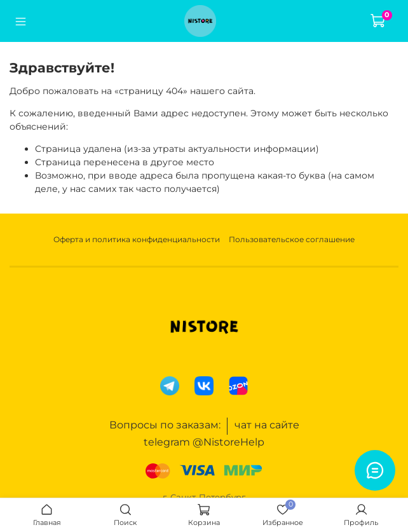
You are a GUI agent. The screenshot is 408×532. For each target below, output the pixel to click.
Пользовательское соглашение (292, 239)
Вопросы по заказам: (165, 425)
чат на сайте (267, 425)
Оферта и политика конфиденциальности (137, 239)
